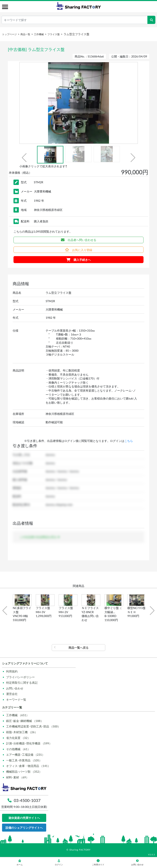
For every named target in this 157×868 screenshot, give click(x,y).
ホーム (20, 862)
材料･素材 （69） (17, 777)
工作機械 (39, 34)
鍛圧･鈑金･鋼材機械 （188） (25, 721)
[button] (24, 158)
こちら (129, 441)
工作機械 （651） (18, 715)
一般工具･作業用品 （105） (24, 760)
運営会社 (12, 694)
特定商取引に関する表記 (22, 683)
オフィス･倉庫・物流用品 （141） (28, 766)
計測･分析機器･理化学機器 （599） (29, 743)
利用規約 (12, 671)
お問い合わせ (15, 688)
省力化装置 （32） (18, 738)
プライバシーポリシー (20, 677)
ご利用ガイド (98, 862)
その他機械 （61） (18, 749)
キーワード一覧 (16, 700)
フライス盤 (54, 34)
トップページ (9, 34)
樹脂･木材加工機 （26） (22, 732)
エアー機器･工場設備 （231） (25, 755)
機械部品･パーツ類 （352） (24, 772)
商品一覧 (25, 34)
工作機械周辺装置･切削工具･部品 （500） (33, 726)
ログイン (59, 862)
